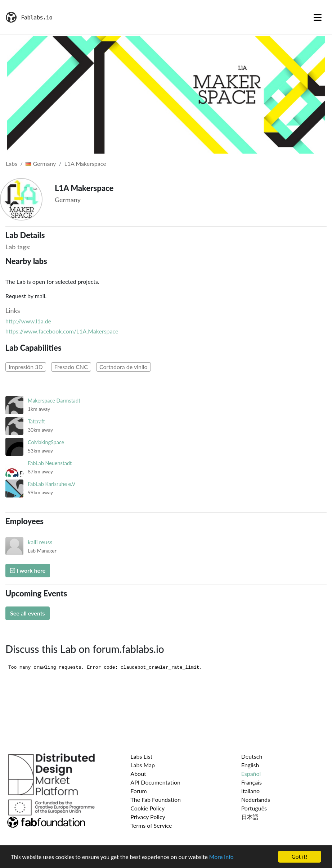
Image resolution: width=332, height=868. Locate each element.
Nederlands (256, 799)
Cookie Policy (147, 808)
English (250, 765)
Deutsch (252, 756)
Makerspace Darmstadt (54, 401)
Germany (41, 163)
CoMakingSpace (46, 442)
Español (251, 774)
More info (221, 857)
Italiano (251, 791)
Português (254, 808)
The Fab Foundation (156, 799)
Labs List (141, 756)
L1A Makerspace (85, 163)
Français (252, 782)
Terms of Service (151, 825)
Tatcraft (36, 421)
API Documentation (155, 782)
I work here (28, 570)
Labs (12, 163)
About (138, 774)
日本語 (250, 817)
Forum (138, 791)
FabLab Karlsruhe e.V (51, 484)
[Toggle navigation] (318, 17)
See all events (28, 613)
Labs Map (143, 765)
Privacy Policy (148, 817)
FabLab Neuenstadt (50, 463)
